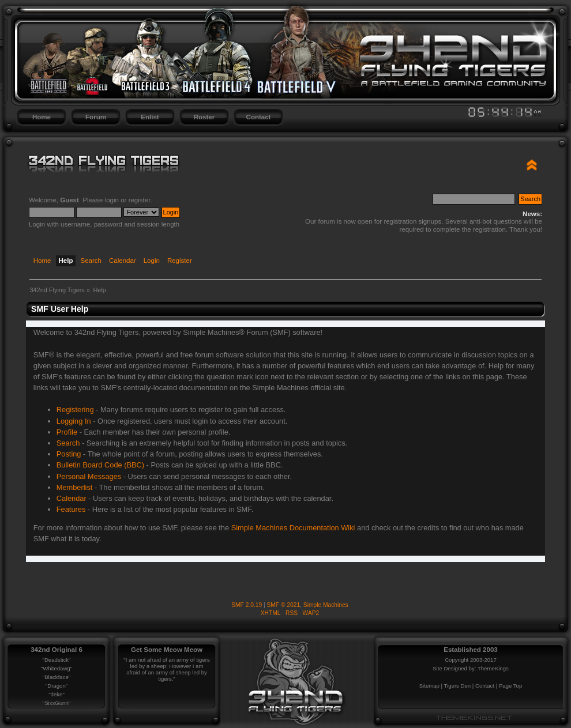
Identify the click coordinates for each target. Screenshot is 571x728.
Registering (75, 410)
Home (42, 117)
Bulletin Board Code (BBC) (100, 465)
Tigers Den (458, 686)
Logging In (74, 421)
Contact (259, 117)
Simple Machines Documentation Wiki (293, 528)
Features (71, 509)
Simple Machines (326, 605)
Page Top (510, 686)
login (112, 200)
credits (429, 528)
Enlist (150, 117)
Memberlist (75, 487)
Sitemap (429, 686)
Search (68, 443)
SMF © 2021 (284, 605)
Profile (67, 432)
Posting (69, 454)
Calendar (72, 498)
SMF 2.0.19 (247, 605)
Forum (96, 117)
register (140, 200)
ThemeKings (493, 668)
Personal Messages (89, 476)
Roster (204, 117)
